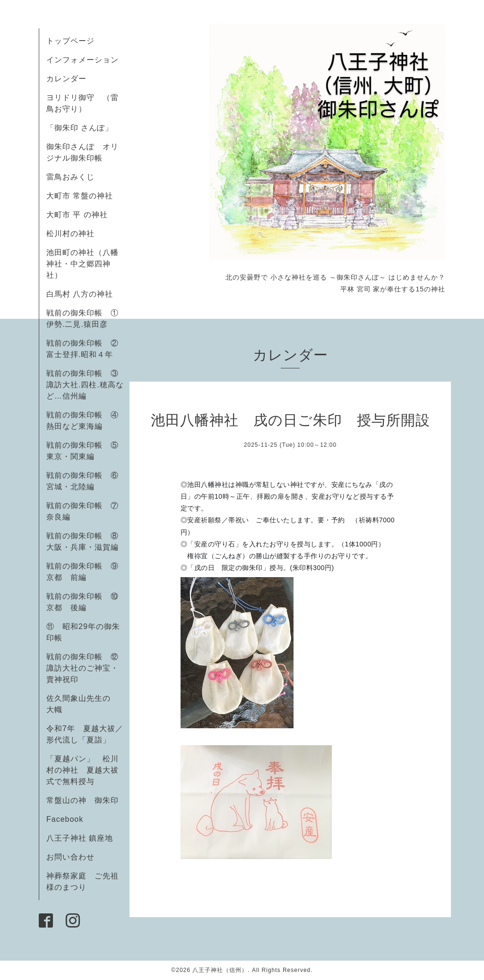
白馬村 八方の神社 (80, 294)
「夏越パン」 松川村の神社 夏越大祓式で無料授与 (82, 770)
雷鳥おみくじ (70, 177)
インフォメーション (82, 60)
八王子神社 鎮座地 (80, 838)
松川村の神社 (70, 234)
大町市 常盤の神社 (80, 196)
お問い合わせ (70, 857)
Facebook (69, 819)
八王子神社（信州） (220, 970)
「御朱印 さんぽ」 (80, 128)
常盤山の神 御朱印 (82, 800)
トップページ (70, 41)
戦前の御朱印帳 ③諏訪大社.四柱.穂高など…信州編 (85, 385)
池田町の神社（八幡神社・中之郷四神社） (82, 264)
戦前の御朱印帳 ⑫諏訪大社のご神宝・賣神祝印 (82, 668)
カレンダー (66, 79)
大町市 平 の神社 (77, 215)
